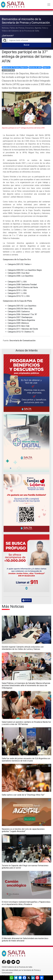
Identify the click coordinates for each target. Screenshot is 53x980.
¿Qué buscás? (8, 36)
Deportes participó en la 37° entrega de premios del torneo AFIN (26, 57)
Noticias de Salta (35, 67)
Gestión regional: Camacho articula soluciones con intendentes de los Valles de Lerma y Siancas (23, 648)
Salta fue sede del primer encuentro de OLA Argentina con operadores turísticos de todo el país (26, 760)
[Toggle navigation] (49, 5)
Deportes (46, 67)
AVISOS (27, 600)
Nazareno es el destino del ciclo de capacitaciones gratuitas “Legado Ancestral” (23, 830)
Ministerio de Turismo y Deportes (15, 67)
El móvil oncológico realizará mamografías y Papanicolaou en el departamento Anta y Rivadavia (26, 903)
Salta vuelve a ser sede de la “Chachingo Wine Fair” (23, 795)
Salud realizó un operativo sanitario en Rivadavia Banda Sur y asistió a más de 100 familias (26, 723)
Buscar (27, 45)
